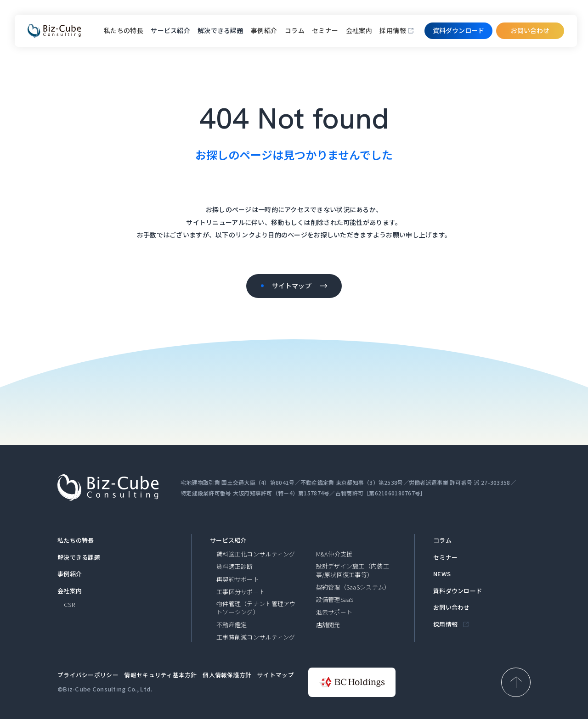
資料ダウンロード (458, 591)
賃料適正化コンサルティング (256, 554)
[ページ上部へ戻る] (516, 682)
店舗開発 (328, 625)
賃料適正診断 (235, 567)
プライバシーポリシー (88, 675)
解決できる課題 (79, 557)
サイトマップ (276, 675)
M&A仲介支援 (334, 554)
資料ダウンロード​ (458, 30)
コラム (295, 30)
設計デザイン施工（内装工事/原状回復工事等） (353, 570)
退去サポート (334, 612)
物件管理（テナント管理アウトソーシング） (256, 608)
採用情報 (393, 30)
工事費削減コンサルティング (256, 637)
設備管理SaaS (335, 600)
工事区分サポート (241, 592)
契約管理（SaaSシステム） (353, 587)
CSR (69, 605)
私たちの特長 (124, 30)
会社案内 (359, 30)
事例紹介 (264, 30)
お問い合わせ (530, 30)
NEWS (442, 574)
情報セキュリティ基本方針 (160, 675)
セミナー (325, 30)
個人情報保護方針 (227, 675)
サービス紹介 (228, 540)
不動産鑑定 (232, 625)
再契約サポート (238, 579)
